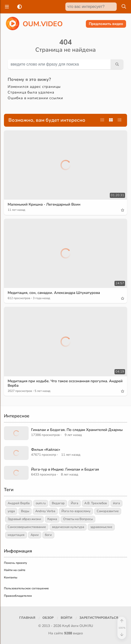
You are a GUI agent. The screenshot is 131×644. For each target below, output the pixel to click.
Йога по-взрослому (76, 511)
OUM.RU (86, 626)
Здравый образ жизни (24, 519)
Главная (27, 618)
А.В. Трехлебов (96, 503)
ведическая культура (68, 527)
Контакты (11, 577)
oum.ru (41, 503)
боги (48, 535)
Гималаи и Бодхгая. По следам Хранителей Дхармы (77, 430)
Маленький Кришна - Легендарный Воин (44, 204)
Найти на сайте (15, 570)
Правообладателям (18, 596)
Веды (25, 511)
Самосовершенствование (27, 527)
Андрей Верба (19, 503)
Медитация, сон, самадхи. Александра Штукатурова (54, 293)
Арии (35, 535)
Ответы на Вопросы (78, 519)
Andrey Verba (45, 511)
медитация (16, 535)
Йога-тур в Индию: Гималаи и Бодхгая (65, 469)
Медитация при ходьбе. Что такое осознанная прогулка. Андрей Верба (65, 383)
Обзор (48, 618)
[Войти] (66, 618)
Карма (52, 519)
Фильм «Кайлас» (46, 450)
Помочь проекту (15, 563)
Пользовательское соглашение (26, 588)
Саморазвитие (108, 511)
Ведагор (58, 503)
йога (116, 503)
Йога (75, 503)
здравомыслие (101, 527)
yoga (11, 511)
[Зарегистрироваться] (99, 618)
